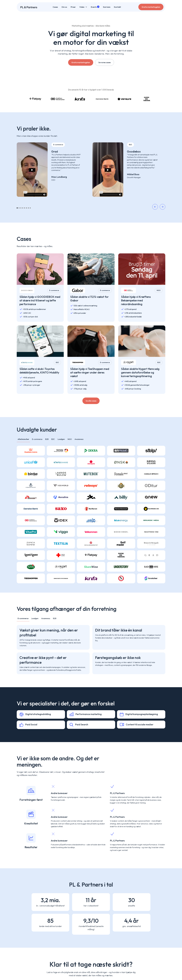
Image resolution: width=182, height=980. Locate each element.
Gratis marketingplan (151, 7)
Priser (73, 7)
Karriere (107, 7)
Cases (55, 7)
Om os (64, 7)
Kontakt (117, 7)
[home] (29, 7)
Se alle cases (91, 401)
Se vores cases (105, 62)
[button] (83, 7)
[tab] (23, 439)
